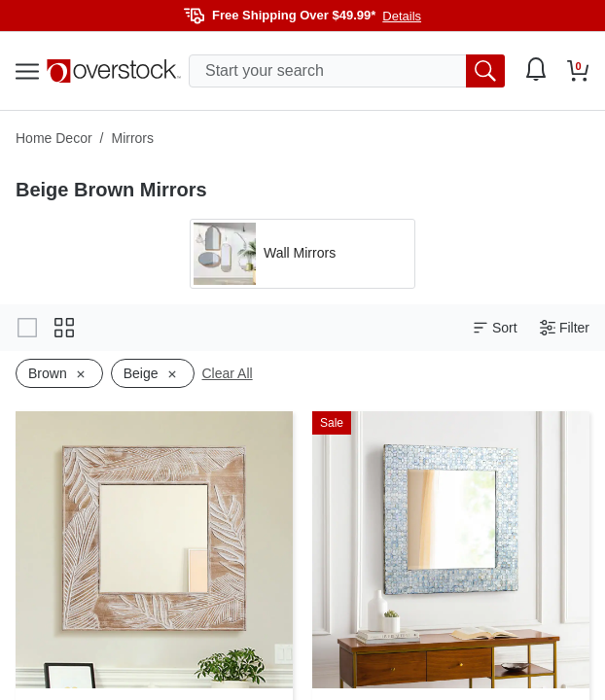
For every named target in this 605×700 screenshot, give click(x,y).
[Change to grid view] (64, 328)
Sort (495, 328)
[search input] (347, 71)
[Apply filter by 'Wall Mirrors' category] (302, 254)
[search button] (485, 71)
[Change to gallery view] (27, 328)
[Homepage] (114, 71)
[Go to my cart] (578, 71)
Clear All (228, 373)
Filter (565, 328)
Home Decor (54, 138)
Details (402, 16)
